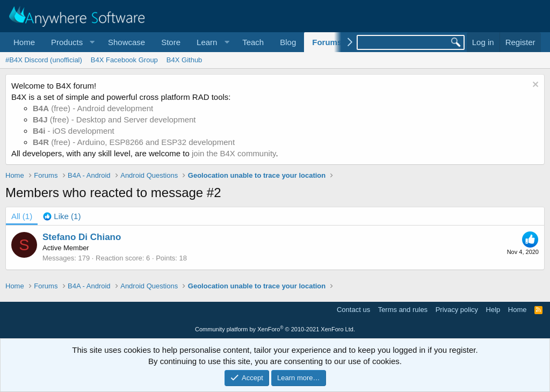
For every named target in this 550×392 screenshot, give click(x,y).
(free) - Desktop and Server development (114, 119)
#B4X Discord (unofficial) (44, 60)
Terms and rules (403, 310)
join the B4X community (234, 153)
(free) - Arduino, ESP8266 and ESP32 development (134, 142)
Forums (327, 42)
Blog (288, 42)
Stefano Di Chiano (82, 237)
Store (171, 42)
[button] (71, 42)
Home (24, 42)
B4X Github (184, 60)
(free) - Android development (93, 108)
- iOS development (74, 131)
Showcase (126, 42)
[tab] (62, 216)
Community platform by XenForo (275, 329)
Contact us (353, 310)
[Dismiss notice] (534, 86)
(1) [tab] (22, 216)
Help (493, 310)
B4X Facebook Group (124, 60)
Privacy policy (457, 310)
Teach (253, 42)
